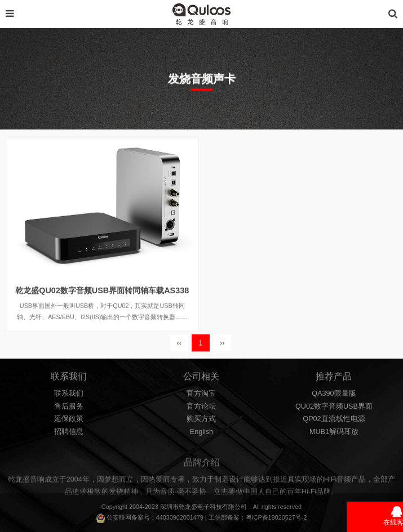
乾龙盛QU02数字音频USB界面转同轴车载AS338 (102, 299)
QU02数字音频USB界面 (334, 409)
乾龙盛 (188, 507)
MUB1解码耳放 (334, 435)
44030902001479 (180, 517)
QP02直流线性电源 (334, 422)
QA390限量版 (334, 396)
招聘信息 (69, 435)
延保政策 (69, 422)
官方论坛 (201, 409)
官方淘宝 (201, 396)
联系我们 (69, 396)
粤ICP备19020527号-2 (276, 517)
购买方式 (201, 422)
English (201, 435)
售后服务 (69, 409)
